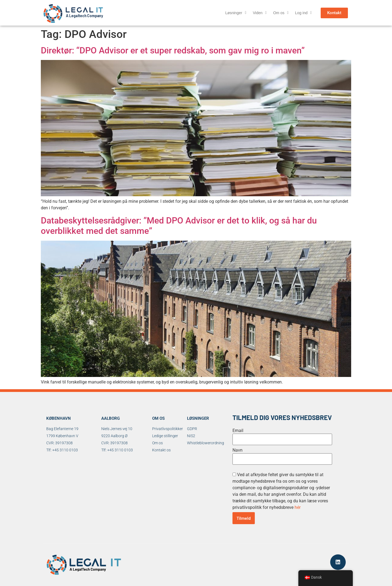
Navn (238, 450)
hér (298, 507)
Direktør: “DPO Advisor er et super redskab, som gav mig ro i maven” (173, 50)
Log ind (303, 13)
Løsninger (236, 13)
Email (238, 431)
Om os (281, 13)
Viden (260, 13)
